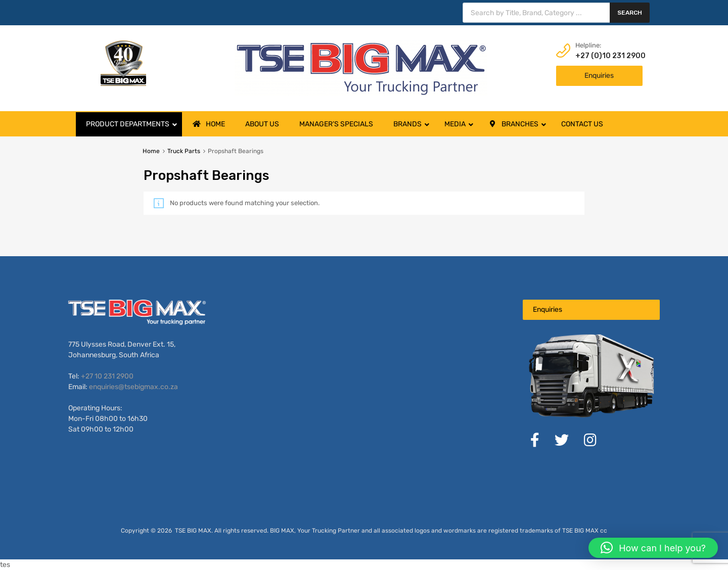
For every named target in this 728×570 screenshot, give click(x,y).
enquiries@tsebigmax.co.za (133, 387)
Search (630, 13)
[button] (653, 548)
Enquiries (599, 76)
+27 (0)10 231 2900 (600, 56)
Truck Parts (184, 151)
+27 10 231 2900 (107, 376)
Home (151, 151)
